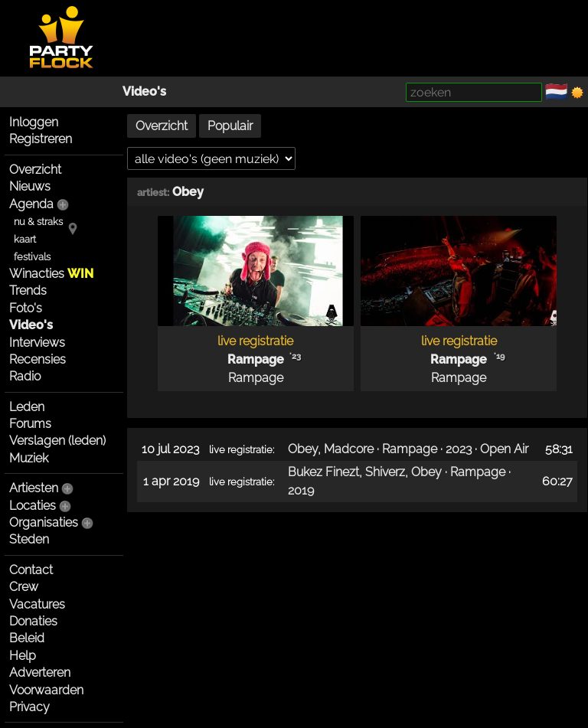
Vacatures (37, 604)
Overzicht (35, 170)
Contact (31, 570)
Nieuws (30, 186)
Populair (230, 126)
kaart (25, 239)
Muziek (29, 458)
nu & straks (38, 222)
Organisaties (44, 522)
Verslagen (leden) (57, 441)
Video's (144, 91)
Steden (29, 539)
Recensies (38, 359)
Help (23, 656)
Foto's (26, 308)
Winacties (51, 274)
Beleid (27, 638)
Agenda (31, 204)
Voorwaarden (46, 690)
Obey (188, 192)
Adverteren (40, 673)
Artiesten (34, 488)
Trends (28, 291)
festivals (32, 257)
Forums (30, 424)
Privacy (29, 707)
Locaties (33, 506)
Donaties (33, 621)
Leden (27, 407)
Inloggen (34, 122)
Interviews (37, 343)
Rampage (256, 359)
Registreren (41, 139)
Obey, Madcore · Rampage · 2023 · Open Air (408, 449)
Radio (25, 376)
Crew (24, 587)
